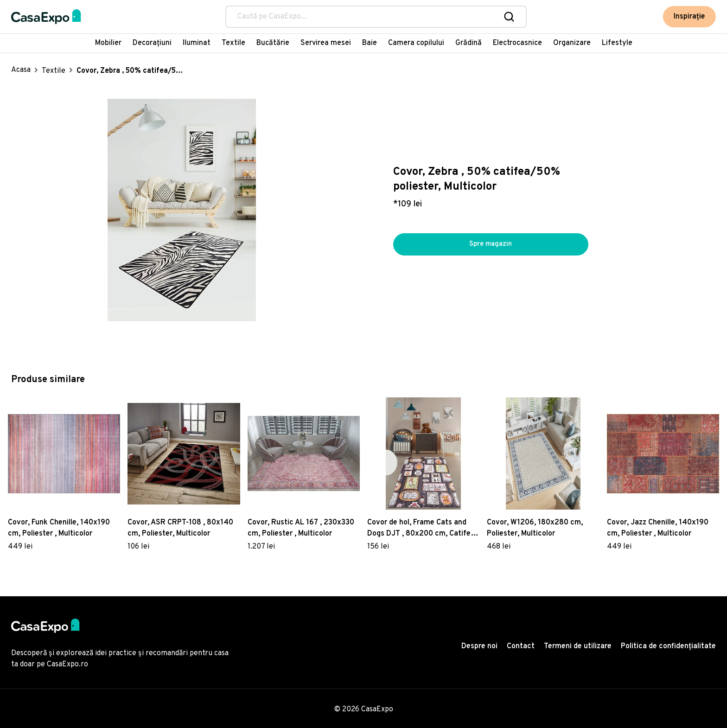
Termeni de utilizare (578, 646)
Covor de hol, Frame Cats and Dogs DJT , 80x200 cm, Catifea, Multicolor (422, 529)
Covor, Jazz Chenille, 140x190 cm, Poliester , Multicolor (658, 528)
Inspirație (689, 17)
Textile (233, 43)
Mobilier (108, 43)
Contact (521, 646)
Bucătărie (273, 43)
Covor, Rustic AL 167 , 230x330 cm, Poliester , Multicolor (301, 528)
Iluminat (197, 43)
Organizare (572, 43)
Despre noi (479, 646)
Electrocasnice (517, 43)
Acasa (21, 70)
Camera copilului (416, 43)
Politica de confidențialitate (668, 646)
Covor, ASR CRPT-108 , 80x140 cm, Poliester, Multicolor (180, 528)
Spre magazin (491, 244)
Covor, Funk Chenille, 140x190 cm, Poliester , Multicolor (59, 528)
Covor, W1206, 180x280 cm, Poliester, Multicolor (535, 528)
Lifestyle (617, 43)
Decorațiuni (152, 43)
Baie (370, 43)
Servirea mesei (326, 43)
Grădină (469, 43)
